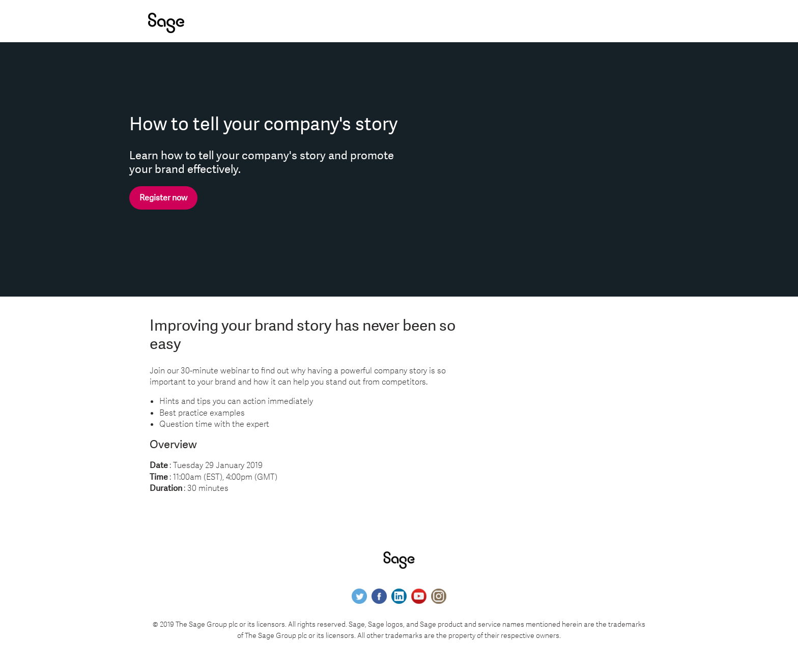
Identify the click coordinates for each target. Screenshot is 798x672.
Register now (163, 198)
